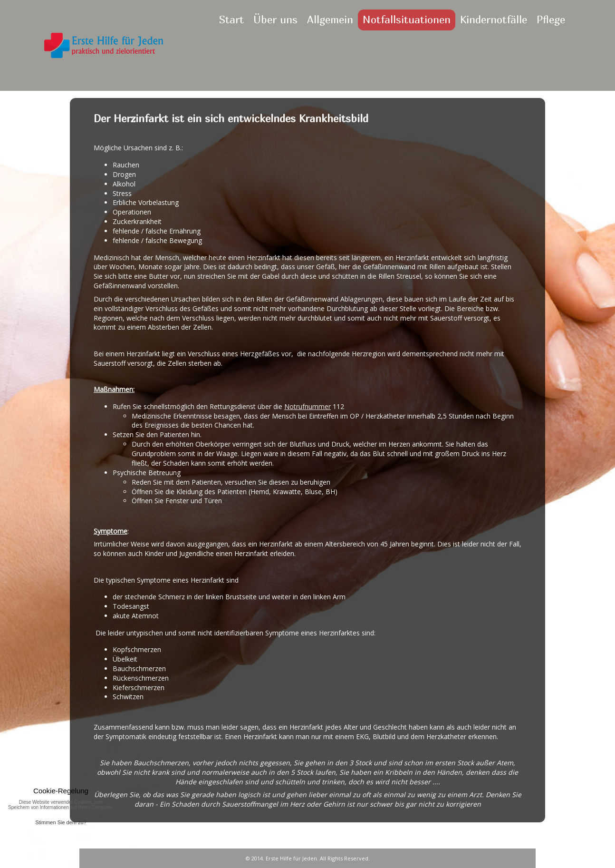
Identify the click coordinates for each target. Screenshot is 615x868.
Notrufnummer (307, 406)
